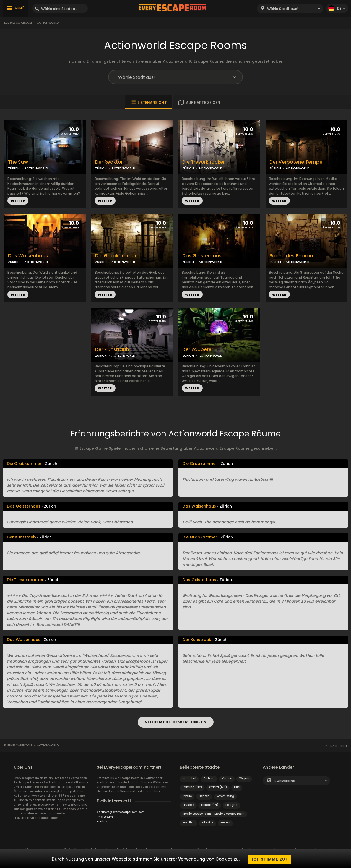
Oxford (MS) (218, 786)
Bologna (232, 804)
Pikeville (207, 821)
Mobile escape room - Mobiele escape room (214, 813)
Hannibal (189, 777)
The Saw (18, 162)
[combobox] (290, 8)
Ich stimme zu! (270, 859)
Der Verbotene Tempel (297, 162)
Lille (237, 786)
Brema (225, 821)
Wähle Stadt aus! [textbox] (283, 9)
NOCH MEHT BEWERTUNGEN (176, 721)
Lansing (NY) (192, 786)
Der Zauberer (198, 350)
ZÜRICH (14, 168)
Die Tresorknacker (204, 162)
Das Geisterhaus (202, 256)
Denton (204, 795)
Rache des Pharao (291, 256)
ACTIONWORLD (36, 168)
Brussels (188, 804)
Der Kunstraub (112, 350)
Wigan (244, 777)
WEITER (18, 201)
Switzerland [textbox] (285, 780)
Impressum (105, 816)
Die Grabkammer (116, 256)
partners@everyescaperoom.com (121, 811)
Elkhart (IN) (210, 804)
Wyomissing (225, 795)
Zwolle (187, 795)
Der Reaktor (109, 162)
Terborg (209, 777)
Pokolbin (188, 821)
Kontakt (103, 820)
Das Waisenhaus (28, 256)
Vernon (227, 777)
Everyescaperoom (18, 23)
